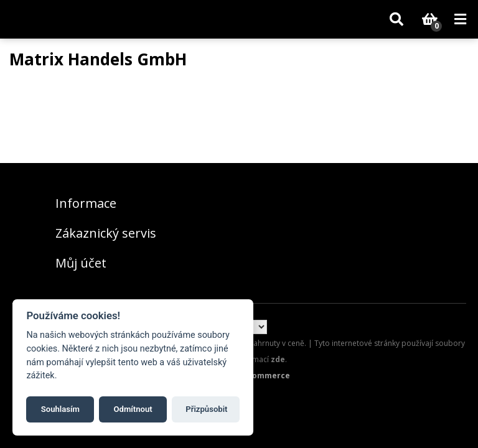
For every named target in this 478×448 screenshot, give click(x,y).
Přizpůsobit (206, 409)
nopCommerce (261, 376)
